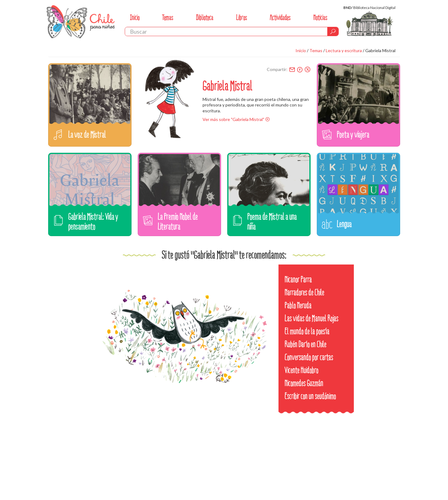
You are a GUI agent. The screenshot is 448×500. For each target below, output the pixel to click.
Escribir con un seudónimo (310, 396)
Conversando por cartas (309, 357)
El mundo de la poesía (307, 331)
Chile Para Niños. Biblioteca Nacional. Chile (81, 22)
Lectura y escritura (344, 50)
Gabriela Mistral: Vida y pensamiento (93, 221)
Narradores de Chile (304, 292)
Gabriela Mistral (380, 50)
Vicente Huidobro (301, 370)
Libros (242, 17)
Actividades (280, 17)
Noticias (320, 17)
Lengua (344, 224)
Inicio (135, 17)
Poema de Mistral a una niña (272, 221)
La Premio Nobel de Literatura (178, 221)
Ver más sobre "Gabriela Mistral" (233, 119)
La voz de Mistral (87, 134)
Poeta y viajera (353, 134)
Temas (168, 17)
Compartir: (277, 69)
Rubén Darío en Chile (306, 344)
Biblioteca (205, 17)
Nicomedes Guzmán (304, 383)
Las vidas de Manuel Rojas (312, 318)
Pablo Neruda (298, 305)
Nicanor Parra (298, 279)
